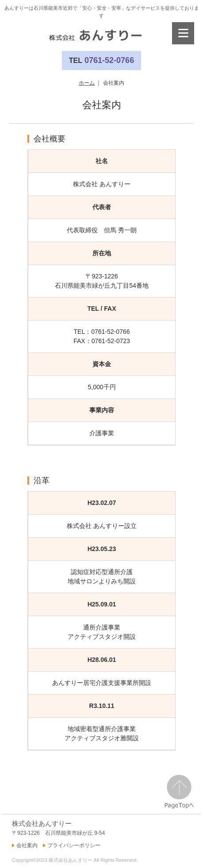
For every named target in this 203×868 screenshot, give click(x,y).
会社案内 (27, 845)
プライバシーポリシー (74, 845)
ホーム (87, 83)
